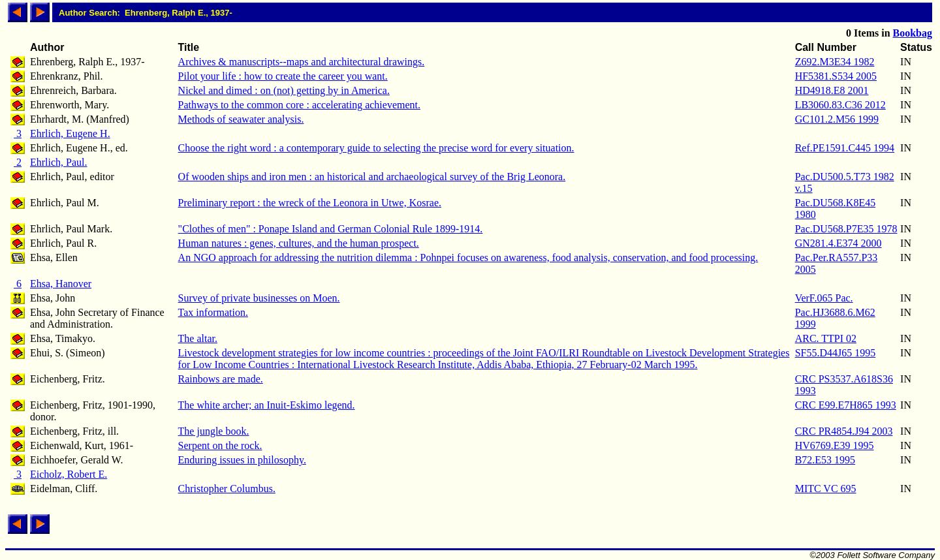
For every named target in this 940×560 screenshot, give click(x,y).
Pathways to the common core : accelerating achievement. (299, 105)
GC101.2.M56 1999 (837, 119)
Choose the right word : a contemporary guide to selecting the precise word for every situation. (376, 148)
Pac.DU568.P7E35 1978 (846, 229)
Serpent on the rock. (220, 445)
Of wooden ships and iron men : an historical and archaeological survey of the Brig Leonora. (372, 177)
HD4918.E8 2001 (832, 90)
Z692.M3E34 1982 (835, 62)
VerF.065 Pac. (824, 298)
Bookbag (913, 33)
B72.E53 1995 (825, 460)
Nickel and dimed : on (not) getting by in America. (284, 90)
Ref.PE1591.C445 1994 (845, 148)
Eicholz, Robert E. (69, 474)
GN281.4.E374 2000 (838, 243)
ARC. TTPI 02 (826, 338)
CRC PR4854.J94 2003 (844, 431)
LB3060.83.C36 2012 (840, 105)
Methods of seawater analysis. (241, 119)
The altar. (198, 338)
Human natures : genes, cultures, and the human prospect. (299, 243)
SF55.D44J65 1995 (836, 353)
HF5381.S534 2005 (836, 76)
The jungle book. (214, 431)
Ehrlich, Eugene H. (70, 133)
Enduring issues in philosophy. (242, 460)
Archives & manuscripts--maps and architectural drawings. (302, 62)
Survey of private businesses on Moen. (259, 298)
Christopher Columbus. (227, 489)
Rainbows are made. (221, 379)
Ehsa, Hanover (61, 284)
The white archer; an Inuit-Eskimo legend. (267, 405)
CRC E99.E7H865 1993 (846, 405)
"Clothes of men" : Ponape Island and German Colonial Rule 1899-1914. (331, 229)
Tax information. (213, 312)
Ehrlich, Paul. (59, 162)
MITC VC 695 (826, 489)
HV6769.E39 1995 (835, 445)
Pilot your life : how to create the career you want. (283, 76)
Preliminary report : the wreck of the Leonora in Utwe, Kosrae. (310, 203)
